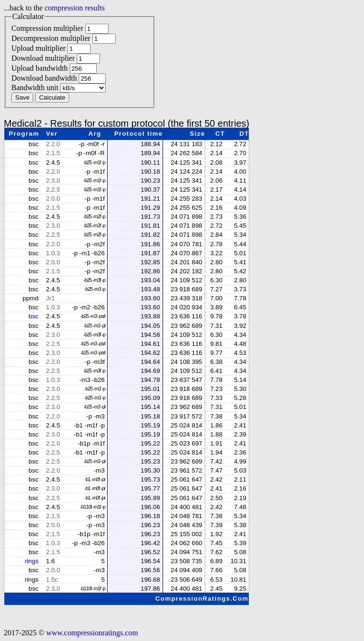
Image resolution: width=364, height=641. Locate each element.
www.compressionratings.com (92, 633)
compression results (75, 8)
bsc (33, 316)
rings (32, 561)
